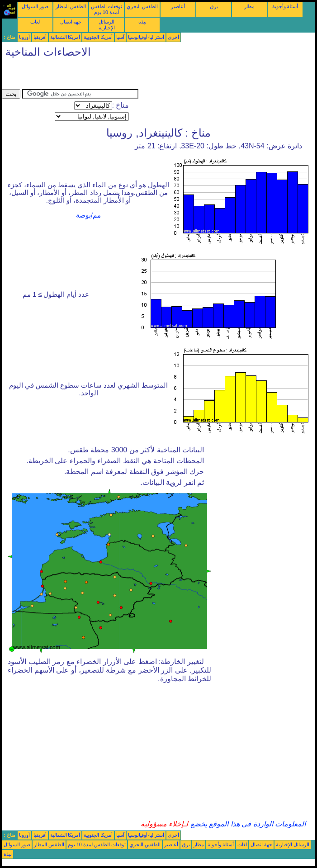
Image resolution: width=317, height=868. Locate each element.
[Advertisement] (108, 76)
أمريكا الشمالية (65, 37)
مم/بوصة (88, 215)
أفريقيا (40, 37)
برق (214, 6)
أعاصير (178, 6)
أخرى (173, 37)
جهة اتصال (71, 22)
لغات (35, 22)
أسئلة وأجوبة (285, 6)
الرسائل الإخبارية (107, 25)
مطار (249, 6)
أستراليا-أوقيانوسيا (146, 37)
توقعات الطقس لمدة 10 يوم (107, 9)
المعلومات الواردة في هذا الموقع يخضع (247, 824)
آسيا (120, 37)
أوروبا (24, 37)
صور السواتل (35, 6)
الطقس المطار (71, 6)
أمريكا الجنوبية (98, 37)
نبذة (142, 22)
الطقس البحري (142, 6)
